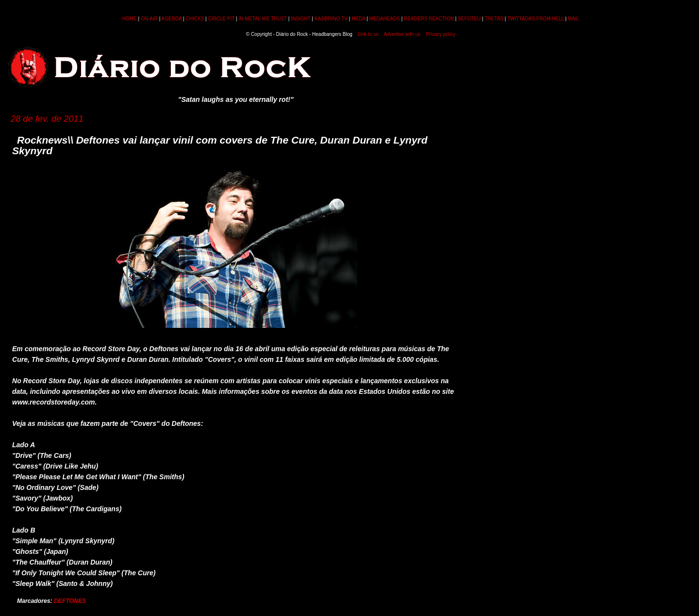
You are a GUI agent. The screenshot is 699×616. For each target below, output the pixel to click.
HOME (130, 19)
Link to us (368, 34)
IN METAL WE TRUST (263, 19)
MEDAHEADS (385, 19)
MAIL (574, 19)
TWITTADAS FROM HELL (536, 19)
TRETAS (494, 19)
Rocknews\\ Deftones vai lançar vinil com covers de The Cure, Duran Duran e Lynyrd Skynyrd (220, 145)
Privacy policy (441, 34)
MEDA (358, 19)
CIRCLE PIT (221, 19)
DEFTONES (70, 601)
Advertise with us (402, 34)
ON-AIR (149, 19)
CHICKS (195, 19)
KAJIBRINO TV (331, 19)
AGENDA (172, 19)
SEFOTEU (469, 19)
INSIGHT (300, 19)
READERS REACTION (429, 19)
